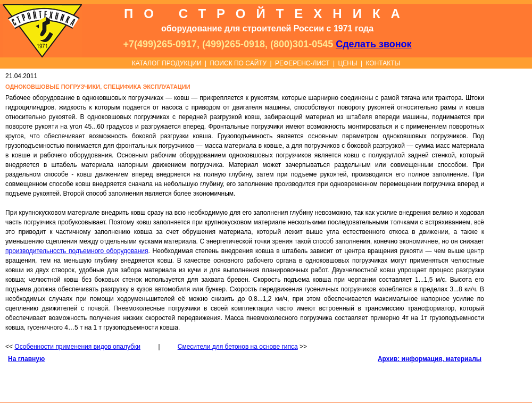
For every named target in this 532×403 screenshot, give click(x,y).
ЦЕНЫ (347, 63)
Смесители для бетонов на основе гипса (238, 347)
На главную (26, 359)
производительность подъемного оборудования (77, 251)
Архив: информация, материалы (430, 359)
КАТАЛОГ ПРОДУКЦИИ (167, 63)
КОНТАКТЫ (383, 63)
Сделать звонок (373, 44)
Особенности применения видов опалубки (77, 347)
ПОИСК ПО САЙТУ (238, 63)
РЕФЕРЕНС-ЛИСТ (302, 63)
